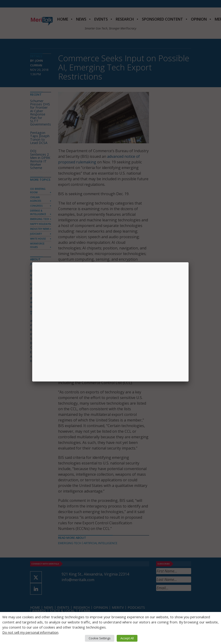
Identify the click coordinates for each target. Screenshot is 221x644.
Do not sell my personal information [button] (30, 632)
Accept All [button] (127, 638)
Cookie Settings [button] (100, 638)
